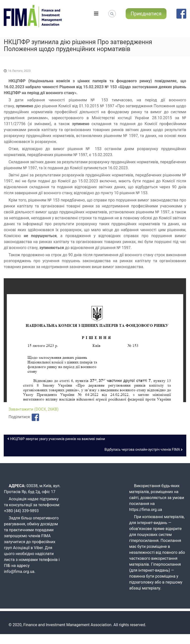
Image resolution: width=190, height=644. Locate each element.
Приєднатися (146, 14)
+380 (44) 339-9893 (21, 511)
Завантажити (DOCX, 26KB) (34, 409)
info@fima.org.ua (19, 572)
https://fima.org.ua (146, 510)
